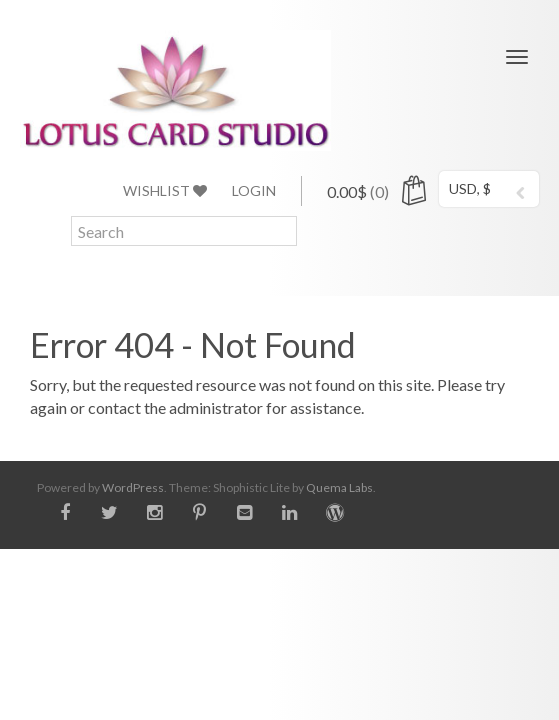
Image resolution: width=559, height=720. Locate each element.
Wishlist (165, 190)
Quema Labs (339, 487)
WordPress (133, 487)
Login (254, 190)
